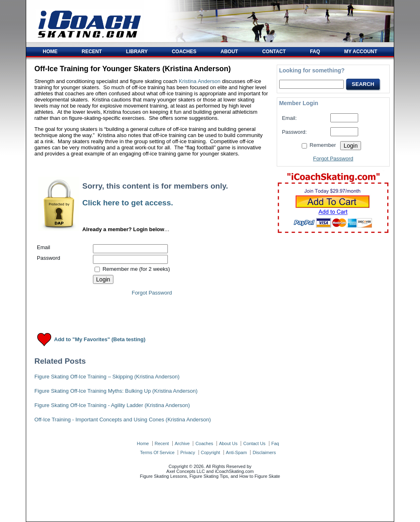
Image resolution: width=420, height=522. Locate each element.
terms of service (157, 452)
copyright (211, 452)
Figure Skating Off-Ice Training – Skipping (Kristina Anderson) (107, 377)
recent (162, 443)
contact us (254, 443)
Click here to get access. (128, 203)
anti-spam (236, 452)
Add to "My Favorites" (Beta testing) (100, 340)
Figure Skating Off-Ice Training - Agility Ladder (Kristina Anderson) (112, 405)
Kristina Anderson (200, 81)
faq (275, 443)
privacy (187, 452)
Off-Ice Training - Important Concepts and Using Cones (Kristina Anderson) (123, 420)
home (143, 443)
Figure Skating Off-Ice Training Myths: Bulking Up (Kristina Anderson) (116, 391)
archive (182, 443)
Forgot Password (152, 293)
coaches (204, 443)
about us (228, 443)
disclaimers (264, 452)
